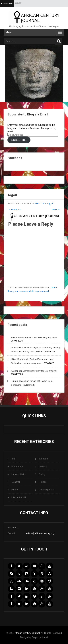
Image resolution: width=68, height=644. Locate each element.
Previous (14, 209)
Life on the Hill (19, 497)
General (16, 482)
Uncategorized (47, 490)
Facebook (15, 158)
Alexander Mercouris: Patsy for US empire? (34, 371)
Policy (42, 474)
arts (13, 459)
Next (56, 209)
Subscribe (19, 140)
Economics (17, 466)
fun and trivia (18, 474)
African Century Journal (27, 633)
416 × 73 (39, 203)
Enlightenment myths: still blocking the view (34, 337)
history (15, 490)
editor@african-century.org (40, 533)
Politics (43, 482)
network (43, 466)
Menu (9, 32)
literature (43, 459)
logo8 (50, 203)
